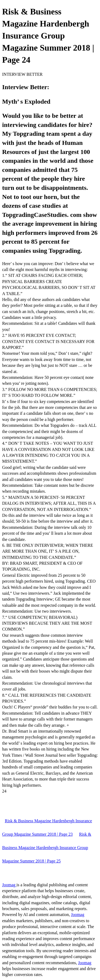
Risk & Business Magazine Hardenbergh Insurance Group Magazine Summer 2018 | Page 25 (47, 848)
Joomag (9, 885)
